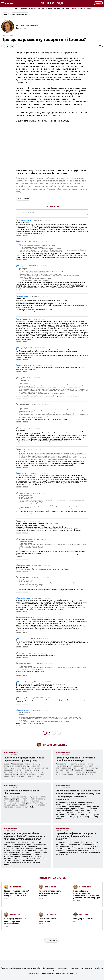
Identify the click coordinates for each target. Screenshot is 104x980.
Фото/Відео (66, 9)
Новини (24, 9)
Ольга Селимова (24, 639)
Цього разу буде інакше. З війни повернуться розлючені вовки (16, 921)
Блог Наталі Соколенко (20, 14)
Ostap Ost (22, 348)
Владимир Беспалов (25, 682)
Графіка (57, 9)
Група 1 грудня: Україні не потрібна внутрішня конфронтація (75, 759)
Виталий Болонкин (25, 220)
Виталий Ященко (24, 618)
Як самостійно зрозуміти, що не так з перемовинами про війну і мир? (24, 759)
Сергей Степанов (24, 565)
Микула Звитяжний (25, 366)
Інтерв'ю (49, 9)
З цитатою (25, 235)
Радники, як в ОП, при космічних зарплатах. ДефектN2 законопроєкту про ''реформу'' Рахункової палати (24, 836)
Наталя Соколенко (27, 25)
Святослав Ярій (24, 710)
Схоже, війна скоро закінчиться (48, 920)
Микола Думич (23, 296)
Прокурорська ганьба (83, 919)
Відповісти (19, 235)
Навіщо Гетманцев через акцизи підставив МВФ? (21, 792)
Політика (23, 199)
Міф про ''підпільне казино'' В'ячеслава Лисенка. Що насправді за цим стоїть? (17, 893)
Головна (16, 9)
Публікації (32, 9)
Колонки (41, 9)
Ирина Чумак (22, 319)
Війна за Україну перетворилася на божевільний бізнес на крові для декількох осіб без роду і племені (87, 895)
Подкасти (82, 9)
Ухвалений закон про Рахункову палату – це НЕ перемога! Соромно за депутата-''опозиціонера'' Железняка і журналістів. (78, 795)
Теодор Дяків (23, 242)
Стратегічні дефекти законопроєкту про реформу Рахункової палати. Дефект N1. (76, 836)
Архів (89, 9)
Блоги (74, 9)
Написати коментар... (52, 212)
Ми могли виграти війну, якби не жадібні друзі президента (50, 893)
